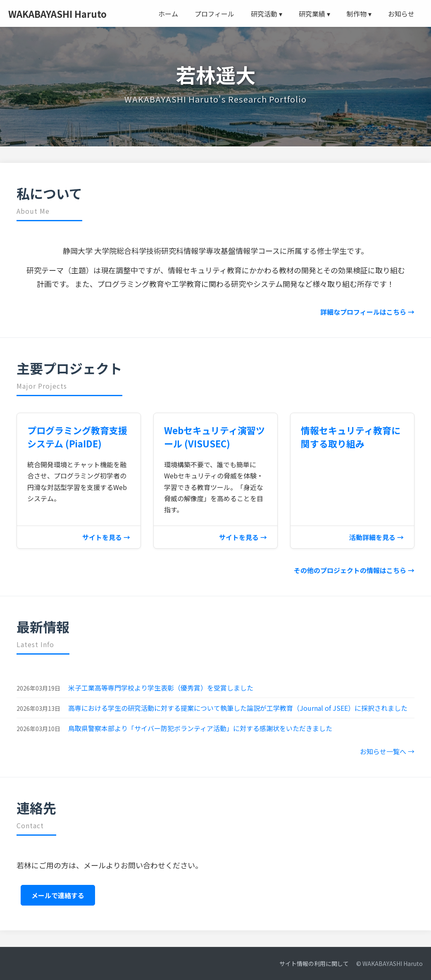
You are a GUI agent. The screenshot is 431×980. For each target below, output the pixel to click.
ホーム (168, 14)
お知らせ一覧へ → (387, 751)
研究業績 (314, 14)
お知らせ (401, 14)
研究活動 (267, 14)
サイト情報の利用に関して (314, 963)
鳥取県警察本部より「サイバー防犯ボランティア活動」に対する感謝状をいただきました (200, 728)
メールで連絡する (58, 895)
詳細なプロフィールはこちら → (367, 312)
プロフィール (214, 14)
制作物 (359, 14)
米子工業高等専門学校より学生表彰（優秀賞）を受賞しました (161, 688)
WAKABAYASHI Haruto (57, 14)
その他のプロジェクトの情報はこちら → (354, 570)
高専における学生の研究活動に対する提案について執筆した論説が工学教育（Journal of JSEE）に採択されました (238, 708)
